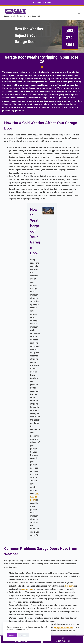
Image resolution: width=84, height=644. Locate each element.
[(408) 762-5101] (63, 640)
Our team (69, 360)
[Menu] (79, 13)
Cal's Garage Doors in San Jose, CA (28, 537)
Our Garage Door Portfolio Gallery (20, 588)
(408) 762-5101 (18, 609)
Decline (23, 635)
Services (8, 578)
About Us (8, 594)
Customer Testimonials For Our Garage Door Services (29, 584)
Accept (12, 635)
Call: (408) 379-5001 (42, 2)
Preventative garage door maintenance (27, 473)
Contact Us (52, 556)
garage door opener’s (63, 402)
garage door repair (48, 509)
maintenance (27, 364)
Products (8, 581)
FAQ (6, 591)
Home (7, 575)
